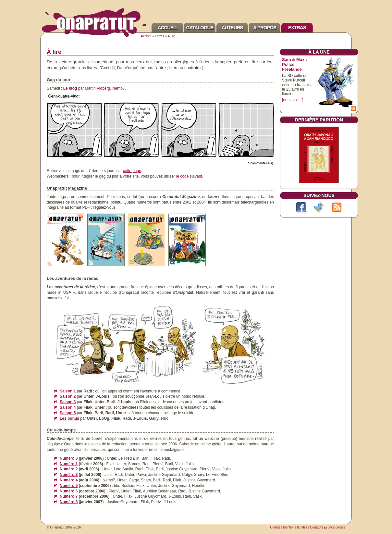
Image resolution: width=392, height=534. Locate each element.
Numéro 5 (69, 486)
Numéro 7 (69, 496)
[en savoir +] (293, 100)
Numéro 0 (69, 458)
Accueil (167, 27)
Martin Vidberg (97, 88)
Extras (297, 27)
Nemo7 (119, 88)
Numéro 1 (69, 464)
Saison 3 (68, 402)
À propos (265, 27)
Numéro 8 (69, 502)
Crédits (275, 527)
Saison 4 (68, 407)
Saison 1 (68, 391)
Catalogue (200, 27)
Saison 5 (68, 413)
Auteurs (232, 27)
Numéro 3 (69, 475)
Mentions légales (295, 527)
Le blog (70, 88)
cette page (132, 171)
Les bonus (69, 418)
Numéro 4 (69, 480)
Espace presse (335, 527)
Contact (315, 527)
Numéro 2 (69, 469)
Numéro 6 (69, 491)
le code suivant (189, 176)
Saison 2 (68, 396)
